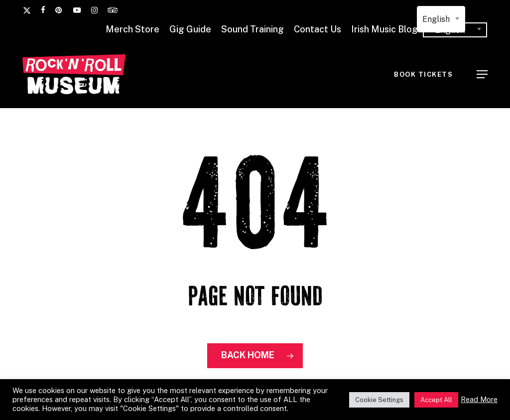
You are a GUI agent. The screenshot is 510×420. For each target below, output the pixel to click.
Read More (479, 399)
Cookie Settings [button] (379, 400)
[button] (482, 74)
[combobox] (441, 19)
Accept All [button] (436, 400)
